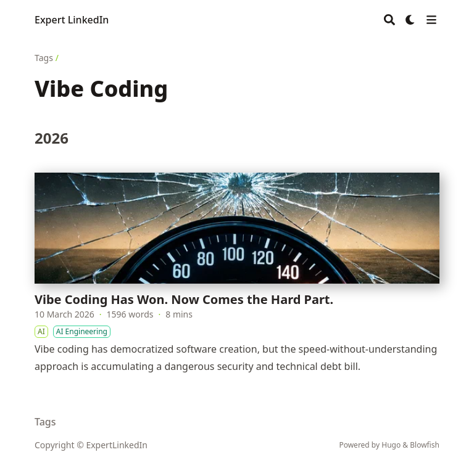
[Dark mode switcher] (410, 20)
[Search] (389, 20)
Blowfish (425, 445)
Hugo (391, 445)
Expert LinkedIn (72, 20)
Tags (44, 58)
